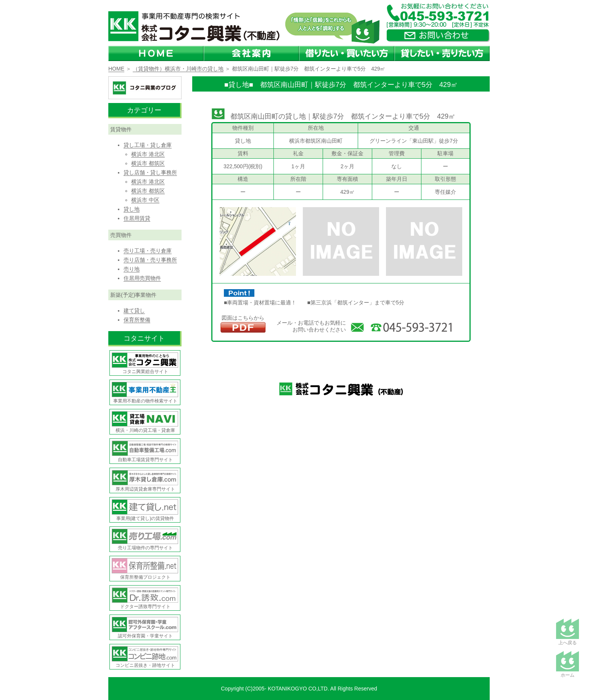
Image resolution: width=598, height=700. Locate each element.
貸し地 (132, 209)
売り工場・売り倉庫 (148, 251)
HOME (116, 69)
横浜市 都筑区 (148, 163)
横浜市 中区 (145, 200)
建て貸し (134, 311)
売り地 (132, 269)
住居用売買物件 (142, 278)
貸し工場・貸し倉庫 (148, 145)
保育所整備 (137, 320)
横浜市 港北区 (148, 154)
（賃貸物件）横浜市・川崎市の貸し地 (178, 69)
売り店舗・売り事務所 (150, 260)
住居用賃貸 (137, 218)
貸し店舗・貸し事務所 (150, 172)
